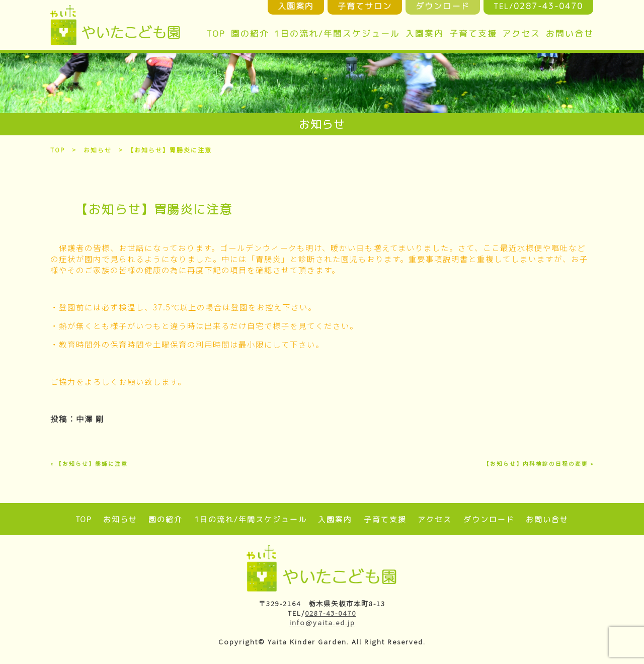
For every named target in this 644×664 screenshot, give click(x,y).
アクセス (521, 33)
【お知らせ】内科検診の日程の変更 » (539, 464)
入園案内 (425, 33)
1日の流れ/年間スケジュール (337, 33)
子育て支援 (473, 33)
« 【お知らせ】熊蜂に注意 (89, 464)
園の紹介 (250, 33)
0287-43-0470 (331, 613)
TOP (216, 33)
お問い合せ (570, 33)
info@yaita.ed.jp (322, 622)
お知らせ (98, 150)
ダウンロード (489, 519)
